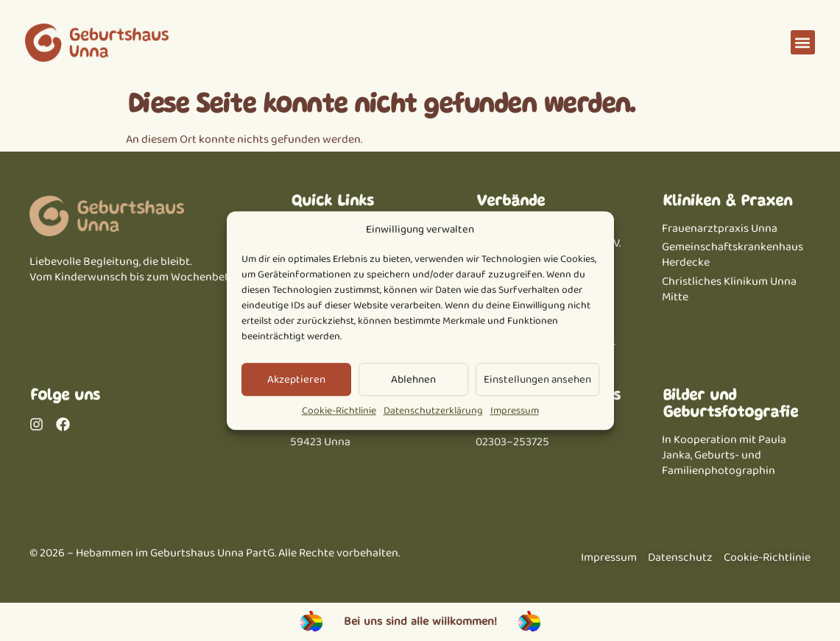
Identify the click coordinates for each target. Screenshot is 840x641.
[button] (803, 42)
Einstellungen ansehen (537, 380)
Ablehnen (413, 380)
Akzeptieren (296, 380)
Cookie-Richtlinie (339, 411)
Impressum (515, 411)
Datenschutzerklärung (433, 411)
